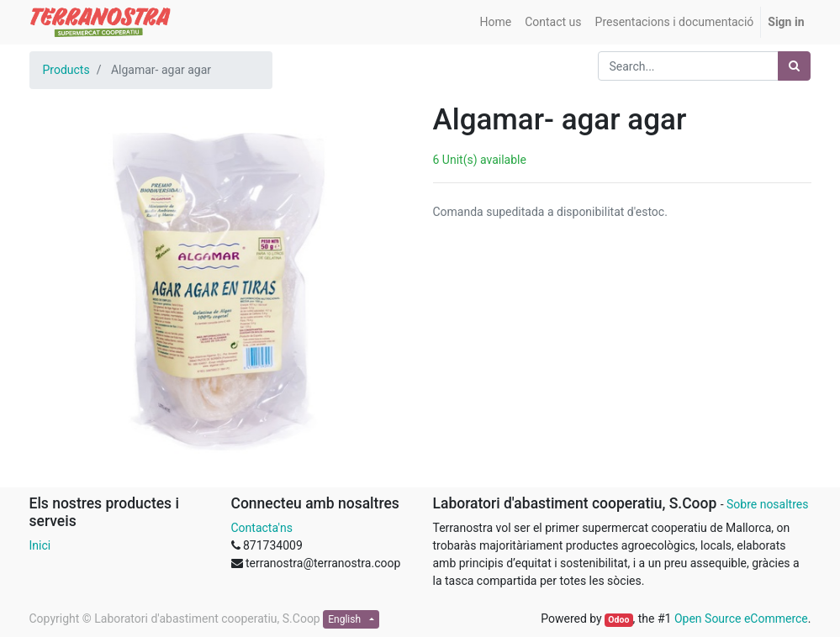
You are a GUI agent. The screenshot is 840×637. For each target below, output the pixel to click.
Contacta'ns (262, 528)
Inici (40, 545)
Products (66, 70)
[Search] (794, 66)
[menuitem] (496, 22)
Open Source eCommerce (741, 619)
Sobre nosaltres (767, 504)
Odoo (618, 620)
